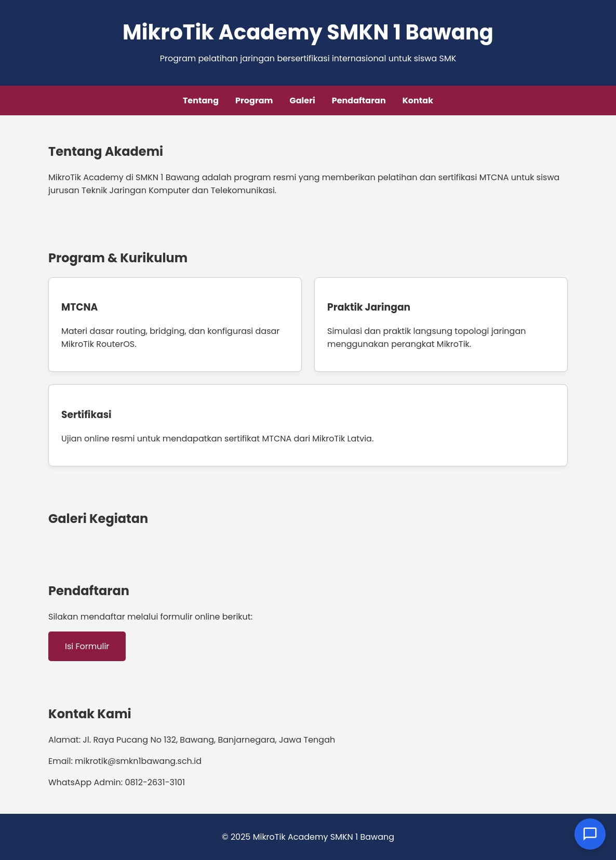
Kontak (418, 100)
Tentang (201, 100)
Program (254, 100)
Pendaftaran (359, 100)
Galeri (303, 100)
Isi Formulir (87, 646)
